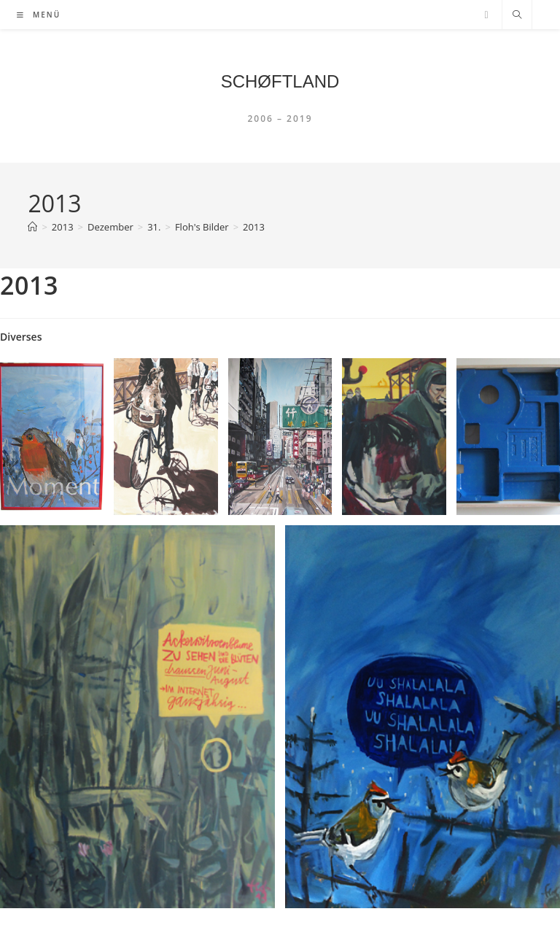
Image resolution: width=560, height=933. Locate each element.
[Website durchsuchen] (517, 15)
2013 (254, 227)
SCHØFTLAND (280, 81)
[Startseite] (32, 227)
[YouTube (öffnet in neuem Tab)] (486, 15)
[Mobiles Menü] (39, 15)
